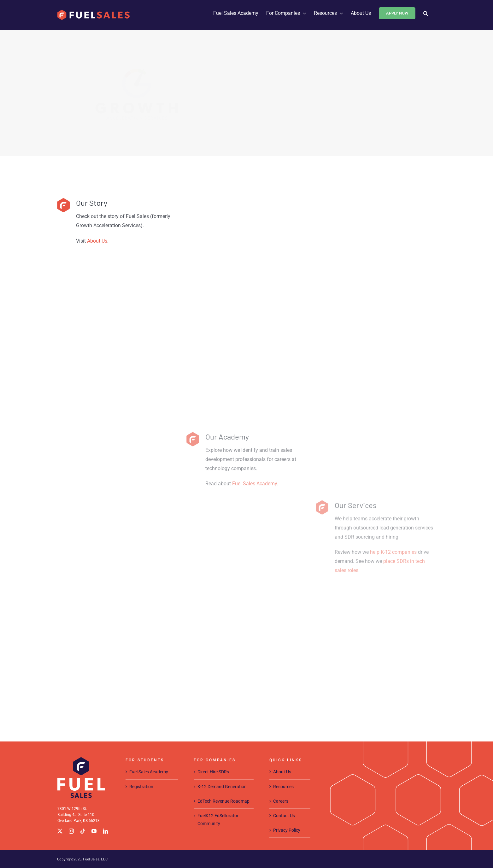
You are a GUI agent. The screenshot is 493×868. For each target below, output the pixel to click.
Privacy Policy (287, 830)
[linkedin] (105, 831)
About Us (282, 772)
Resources (283, 787)
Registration (141, 787)
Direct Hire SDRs (213, 772)
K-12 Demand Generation (222, 787)
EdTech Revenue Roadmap (223, 801)
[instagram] (71, 831)
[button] (426, 13)
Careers (281, 801)
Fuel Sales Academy (255, 608)
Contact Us (284, 816)
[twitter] (60, 831)
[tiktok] (83, 831)
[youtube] (94, 831)
